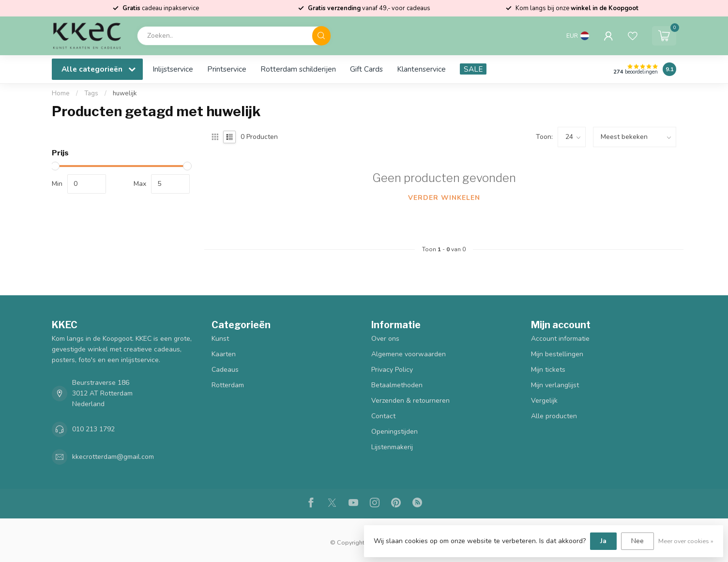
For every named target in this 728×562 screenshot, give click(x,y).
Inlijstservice (173, 69)
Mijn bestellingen (557, 354)
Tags (91, 93)
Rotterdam (228, 385)
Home (61, 93)
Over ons (385, 339)
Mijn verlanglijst (555, 385)
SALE (473, 69)
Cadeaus (225, 370)
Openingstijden (394, 432)
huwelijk (125, 93)
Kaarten (224, 354)
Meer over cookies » (686, 541)
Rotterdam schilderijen (298, 69)
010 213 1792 (93, 429)
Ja (603, 541)
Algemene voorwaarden (409, 354)
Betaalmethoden (397, 385)
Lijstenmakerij (392, 447)
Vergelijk (544, 401)
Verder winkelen (444, 198)
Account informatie (560, 339)
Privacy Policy (392, 370)
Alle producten (554, 416)
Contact (383, 416)
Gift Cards (366, 69)
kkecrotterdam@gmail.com (113, 457)
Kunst (220, 339)
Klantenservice (421, 69)
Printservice (227, 69)
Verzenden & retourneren (410, 401)
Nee (637, 541)
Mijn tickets (548, 370)
